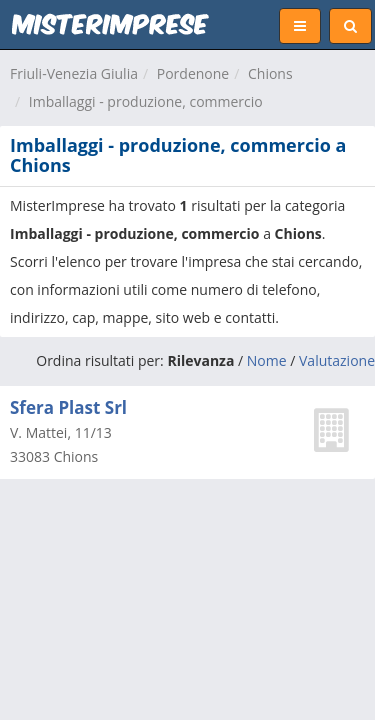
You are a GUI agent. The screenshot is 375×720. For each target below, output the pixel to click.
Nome (267, 360)
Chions (270, 73)
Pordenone (193, 73)
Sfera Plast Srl (68, 407)
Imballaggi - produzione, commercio (146, 101)
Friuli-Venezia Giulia (74, 73)
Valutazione (337, 360)
